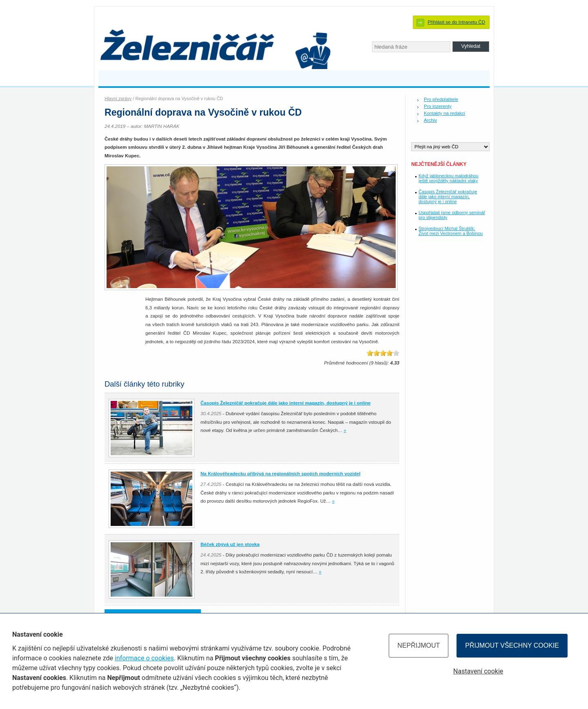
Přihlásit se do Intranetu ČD (456, 22)
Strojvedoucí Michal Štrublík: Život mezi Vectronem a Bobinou (451, 231)
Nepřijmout (419, 645)
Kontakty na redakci (444, 113)
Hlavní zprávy (118, 98)
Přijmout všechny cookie (512, 645)
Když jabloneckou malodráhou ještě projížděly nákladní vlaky (449, 178)
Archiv (430, 120)
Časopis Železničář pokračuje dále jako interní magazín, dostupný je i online (448, 197)
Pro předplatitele (441, 99)
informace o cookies (144, 658)
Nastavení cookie (478, 671)
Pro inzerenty (438, 106)
